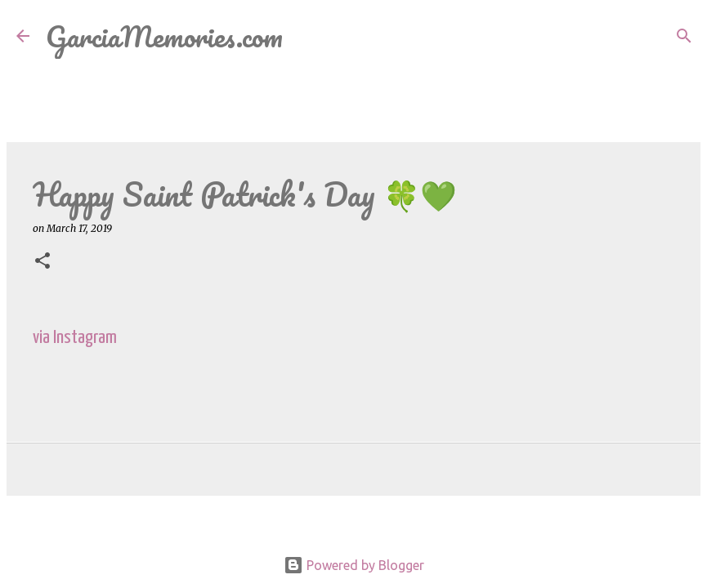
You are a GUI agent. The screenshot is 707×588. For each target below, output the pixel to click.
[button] (43, 262)
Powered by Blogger (354, 565)
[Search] (306, 36)
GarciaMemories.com (164, 36)
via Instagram (75, 338)
